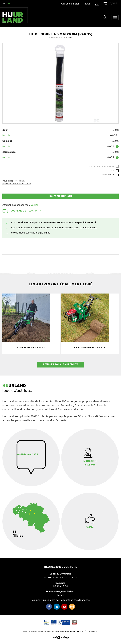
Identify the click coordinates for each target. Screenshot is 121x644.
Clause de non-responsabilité (60, 631)
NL (5, 4)
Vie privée (82, 631)
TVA (112, 171)
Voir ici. (34, 205)
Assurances (108, 175)
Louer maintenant (60, 196)
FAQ (87, 4)
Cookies (93, 631)
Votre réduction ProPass (101, 166)
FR (9, 4)
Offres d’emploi (70, 4)
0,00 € (110, 4)
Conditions (37, 631)
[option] (60, 83)
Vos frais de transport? (22, 211)
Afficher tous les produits (61, 365)
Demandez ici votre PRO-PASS (17, 184)
